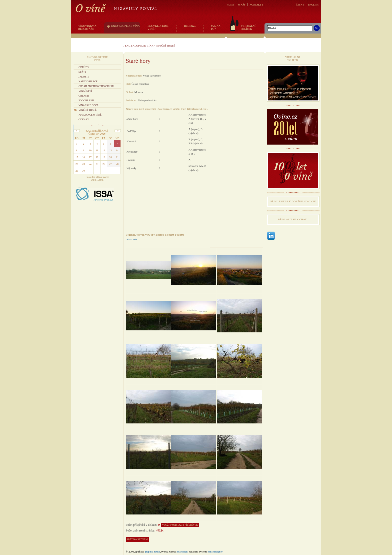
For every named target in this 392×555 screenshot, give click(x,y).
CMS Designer (215, 551)
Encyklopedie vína (139, 46)
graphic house (152, 551)
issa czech (182, 551)
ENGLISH (313, 5)
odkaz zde (131, 239)
